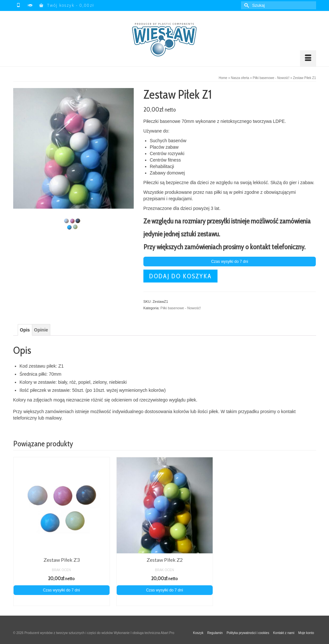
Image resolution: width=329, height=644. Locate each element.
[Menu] (308, 58)
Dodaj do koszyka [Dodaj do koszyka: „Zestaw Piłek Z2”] (165, 601)
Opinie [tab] (41, 330)
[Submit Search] (246, 5)
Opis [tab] (25, 330)
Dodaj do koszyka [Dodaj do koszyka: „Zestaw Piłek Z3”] (62, 601)
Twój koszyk (67, 5)
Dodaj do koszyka (180, 276)
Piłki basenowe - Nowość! (181, 308)
